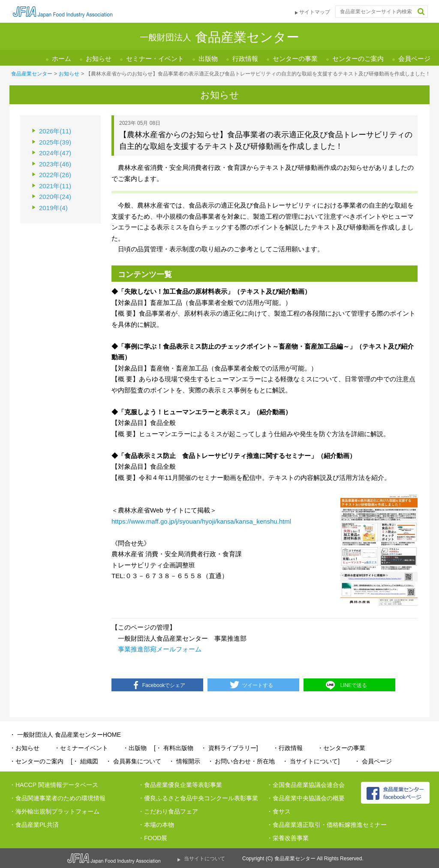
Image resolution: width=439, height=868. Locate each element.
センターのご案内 (358, 59)
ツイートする (258, 685)
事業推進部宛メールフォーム (160, 649)
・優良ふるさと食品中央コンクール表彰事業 (198, 798)
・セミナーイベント (81, 748)
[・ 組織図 (84, 761)
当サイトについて (204, 859)
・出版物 (135, 748)
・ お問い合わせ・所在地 (241, 761)
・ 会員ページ (373, 761)
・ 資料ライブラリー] (229, 748)
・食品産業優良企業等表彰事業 (180, 785)
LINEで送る (354, 685)
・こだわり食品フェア (168, 811)
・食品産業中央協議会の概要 (306, 798)
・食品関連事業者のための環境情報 (57, 798)
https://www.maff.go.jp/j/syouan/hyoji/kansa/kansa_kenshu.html (201, 521)
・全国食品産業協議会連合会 (306, 785)
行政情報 (245, 59)
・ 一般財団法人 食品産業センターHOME (65, 735)
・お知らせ (24, 748)
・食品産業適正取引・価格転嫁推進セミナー (327, 825)
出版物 (208, 59)
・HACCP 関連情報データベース (54, 785)
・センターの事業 (341, 748)
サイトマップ (315, 12)
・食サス (279, 811)
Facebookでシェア (164, 685)
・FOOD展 (153, 838)
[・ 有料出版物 (174, 748)
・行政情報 (288, 748)
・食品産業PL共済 (34, 825)
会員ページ (414, 59)
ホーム (62, 59)
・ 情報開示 (184, 761)
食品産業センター (32, 74)
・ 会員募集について (133, 761)
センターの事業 (295, 59)
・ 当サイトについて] (311, 761)
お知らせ (99, 59)
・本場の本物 (156, 825)
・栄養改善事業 (288, 838)
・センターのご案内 (36, 761)
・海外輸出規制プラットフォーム (54, 811)
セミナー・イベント (155, 59)
